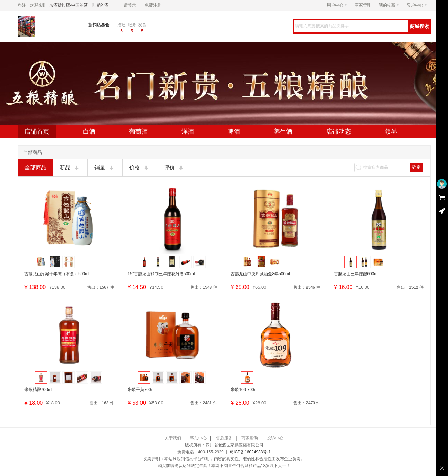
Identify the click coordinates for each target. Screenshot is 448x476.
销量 (105, 168)
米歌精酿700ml (38, 390)
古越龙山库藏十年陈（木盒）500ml (57, 274)
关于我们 (173, 438)
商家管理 (363, 5)
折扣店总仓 (99, 25)
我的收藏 (389, 5)
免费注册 (153, 5)
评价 (174, 168)
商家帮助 (250, 438)
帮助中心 (198, 438)
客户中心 (417, 5)
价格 (139, 168)
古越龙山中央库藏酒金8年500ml (260, 274)
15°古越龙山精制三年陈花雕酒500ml (161, 274)
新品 (70, 168)
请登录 (130, 5)
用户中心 (337, 5)
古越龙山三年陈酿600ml (356, 274)
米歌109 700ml (244, 390)
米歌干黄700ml (142, 390)
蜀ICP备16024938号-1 (250, 452)
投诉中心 (275, 438)
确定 (416, 167)
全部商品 (35, 168)
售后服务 (224, 438)
